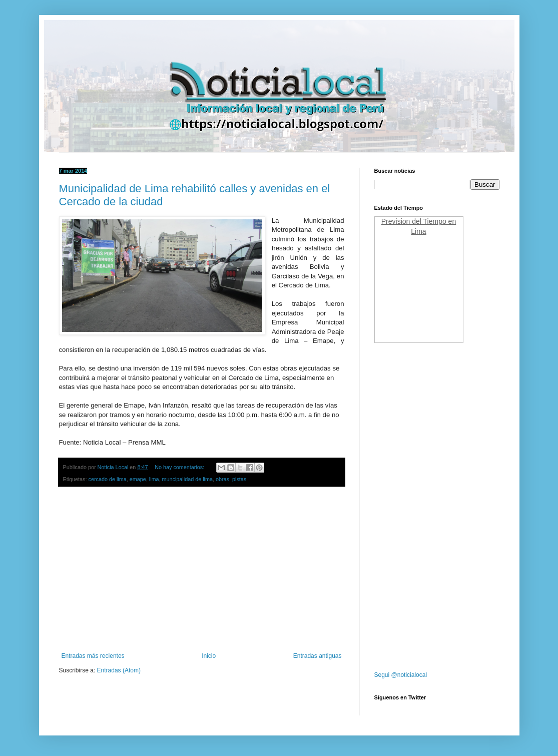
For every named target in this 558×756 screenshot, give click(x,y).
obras (222, 479)
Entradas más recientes (93, 656)
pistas (239, 479)
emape (138, 479)
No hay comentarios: (180, 467)
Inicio (209, 656)
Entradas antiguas (318, 656)
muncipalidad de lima (187, 479)
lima (154, 479)
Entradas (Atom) (119, 670)
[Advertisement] (202, 570)
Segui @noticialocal (401, 675)
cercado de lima (108, 479)
